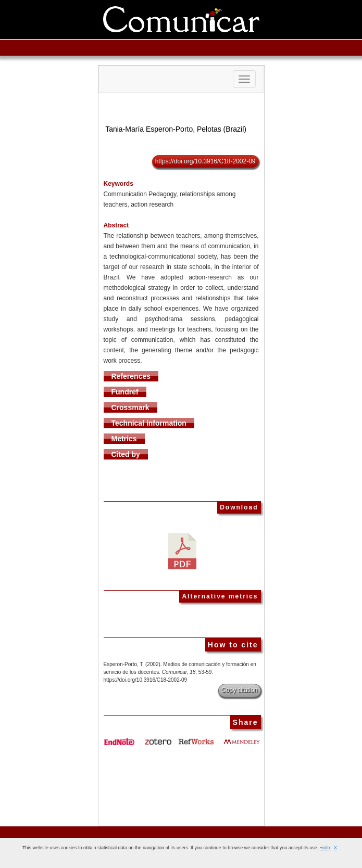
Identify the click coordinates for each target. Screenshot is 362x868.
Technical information (149, 423)
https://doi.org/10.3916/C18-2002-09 (205, 161)
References (131, 376)
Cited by (126, 454)
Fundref (125, 392)
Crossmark (130, 407)
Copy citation (239, 690)
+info (325, 848)
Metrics (124, 439)
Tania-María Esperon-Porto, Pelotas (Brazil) (176, 129)
